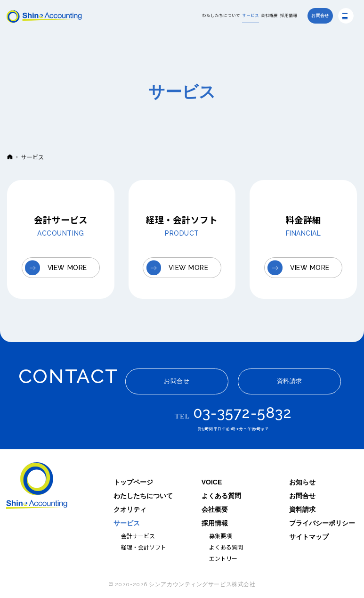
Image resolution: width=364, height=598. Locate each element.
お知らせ (302, 482)
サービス (127, 523)
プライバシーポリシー (322, 523)
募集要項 (220, 536)
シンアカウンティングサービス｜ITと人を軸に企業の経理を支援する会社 (37, 487)
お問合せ (302, 496)
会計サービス (138, 536)
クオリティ (130, 509)
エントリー (223, 558)
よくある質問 (221, 496)
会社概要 (215, 509)
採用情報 (215, 523)
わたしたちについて (143, 496)
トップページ (133, 482)
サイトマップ (309, 537)
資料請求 (302, 509)
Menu (346, 16)
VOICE (212, 482)
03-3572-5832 (242, 413)
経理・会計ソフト (144, 547)
